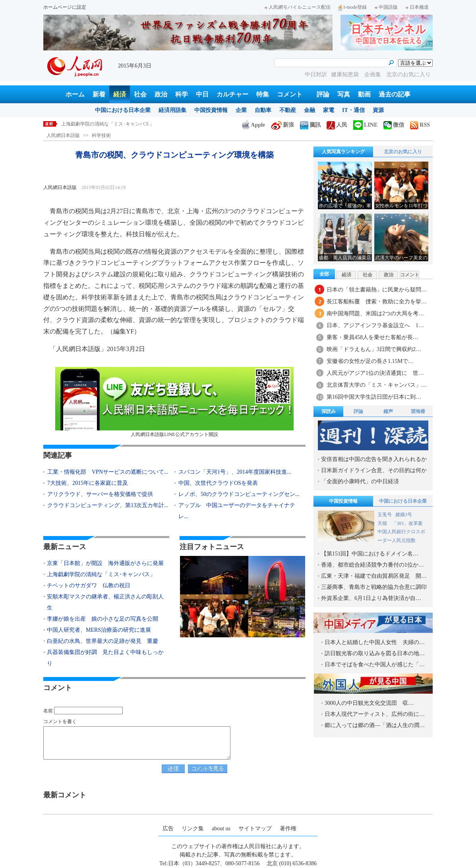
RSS (420, 125)
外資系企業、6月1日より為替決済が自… (371, 598)
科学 (182, 94)
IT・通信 (353, 110)
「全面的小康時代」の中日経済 (360, 481)
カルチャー (232, 94)
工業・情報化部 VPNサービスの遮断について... (108, 472)
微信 (394, 125)
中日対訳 (316, 74)
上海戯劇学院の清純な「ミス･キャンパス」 (108, 124)
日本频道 (417, 7)
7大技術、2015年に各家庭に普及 (88, 483)
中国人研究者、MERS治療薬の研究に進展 (99, 630)
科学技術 (101, 135)
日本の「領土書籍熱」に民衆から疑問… (377, 290)
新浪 (283, 125)
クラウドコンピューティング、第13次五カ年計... (108, 505)
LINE (365, 125)
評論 (323, 94)
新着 (99, 94)
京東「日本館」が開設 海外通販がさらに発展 (105, 563)
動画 (364, 94)
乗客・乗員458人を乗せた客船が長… (372, 337)
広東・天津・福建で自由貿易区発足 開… (374, 576)
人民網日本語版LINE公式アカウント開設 (174, 402)
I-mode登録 (353, 7)
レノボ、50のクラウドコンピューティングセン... (239, 494)
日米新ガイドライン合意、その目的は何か (374, 470)
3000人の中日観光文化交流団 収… (369, 703)
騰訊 (310, 125)
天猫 (383, 523)
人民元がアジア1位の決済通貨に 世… (375, 373)
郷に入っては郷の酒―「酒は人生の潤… (375, 725)
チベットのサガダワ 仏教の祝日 (89, 585)
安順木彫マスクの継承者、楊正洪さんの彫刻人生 (105, 602)
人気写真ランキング (343, 152)
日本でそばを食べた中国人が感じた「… (375, 665)
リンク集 (193, 828)
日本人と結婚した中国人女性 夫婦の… (375, 642)
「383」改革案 (407, 523)
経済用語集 (172, 110)
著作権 (288, 828)
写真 (344, 94)
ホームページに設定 (65, 7)
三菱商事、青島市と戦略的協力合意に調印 (374, 587)
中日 (202, 94)
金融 (310, 110)
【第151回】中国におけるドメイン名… (370, 554)
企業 (241, 110)
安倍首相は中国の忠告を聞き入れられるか (374, 459)
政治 (161, 94)
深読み (329, 411)
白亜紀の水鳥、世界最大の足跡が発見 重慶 (103, 641)
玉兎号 (385, 515)
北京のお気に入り (408, 74)
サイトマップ (255, 828)
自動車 (263, 110)
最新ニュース (65, 547)
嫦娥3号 (404, 515)
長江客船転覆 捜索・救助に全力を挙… (377, 302)
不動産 (288, 110)
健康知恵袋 (346, 74)
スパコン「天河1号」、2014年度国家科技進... (235, 472)
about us (221, 828)
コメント (290, 94)
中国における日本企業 (123, 110)
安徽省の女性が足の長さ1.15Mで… (370, 361)
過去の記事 (395, 94)
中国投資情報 (211, 110)
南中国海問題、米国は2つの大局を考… (375, 313)
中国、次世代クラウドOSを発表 (218, 483)
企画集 (373, 74)
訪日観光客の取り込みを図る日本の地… (375, 653)
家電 (329, 110)
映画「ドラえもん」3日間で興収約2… (374, 349)
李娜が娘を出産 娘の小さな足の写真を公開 (103, 619)
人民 (337, 125)
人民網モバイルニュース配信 (298, 7)
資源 (378, 110)
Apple (253, 125)
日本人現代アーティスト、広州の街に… (375, 714)
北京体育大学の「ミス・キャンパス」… (377, 385)
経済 (120, 94)
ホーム (75, 94)
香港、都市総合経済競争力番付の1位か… (372, 565)
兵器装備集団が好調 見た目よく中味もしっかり (105, 658)
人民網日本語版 (63, 135)
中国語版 (386, 7)
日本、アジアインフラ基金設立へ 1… (375, 325)
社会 (140, 94)
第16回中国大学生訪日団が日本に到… (374, 397)
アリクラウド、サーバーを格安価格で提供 (100, 494)
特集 (263, 94)
